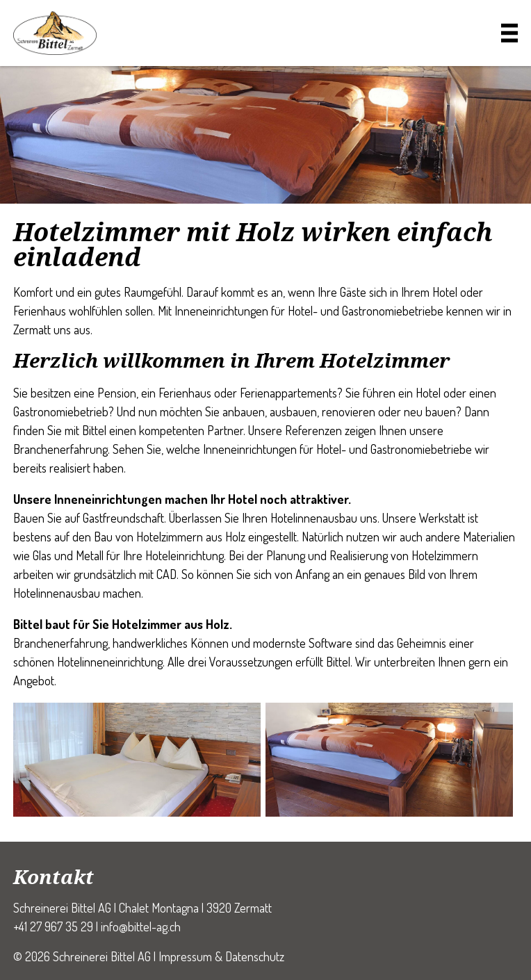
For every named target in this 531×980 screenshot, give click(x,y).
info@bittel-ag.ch (141, 926)
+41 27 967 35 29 (53, 926)
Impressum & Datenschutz (221, 956)
